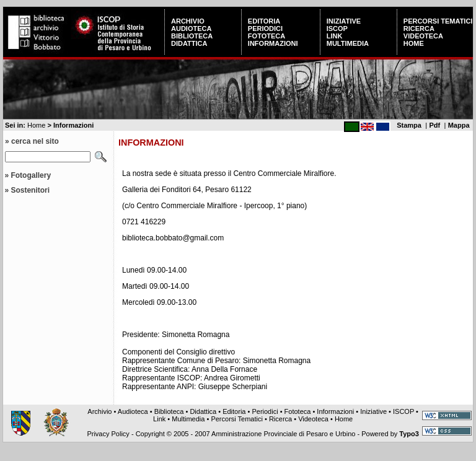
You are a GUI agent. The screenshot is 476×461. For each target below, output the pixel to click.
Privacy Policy (108, 434)
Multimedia (348, 43)
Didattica (189, 43)
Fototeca (267, 36)
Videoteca (423, 36)
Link (335, 36)
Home (414, 43)
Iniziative (344, 21)
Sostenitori (30, 190)
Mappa (459, 125)
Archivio (188, 21)
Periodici (265, 29)
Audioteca (191, 29)
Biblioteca (192, 36)
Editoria (264, 21)
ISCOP (337, 29)
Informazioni (273, 43)
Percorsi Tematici (438, 21)
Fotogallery (31, 175)
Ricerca (419, 29)
